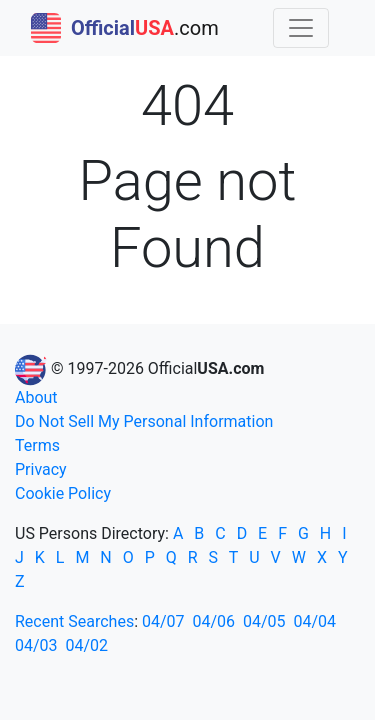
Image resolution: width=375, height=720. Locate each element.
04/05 (264, 621)
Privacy (41, 469)
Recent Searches (74, 621)
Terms (37, 445)
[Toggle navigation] (301, 28)
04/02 (87, 645)
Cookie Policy (63, 493)
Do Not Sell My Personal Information (144, 421)
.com (125, 28)
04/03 (36, 645)
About (36, 397)
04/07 (163, 621)
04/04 (315, 621)
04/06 (214, 621)
